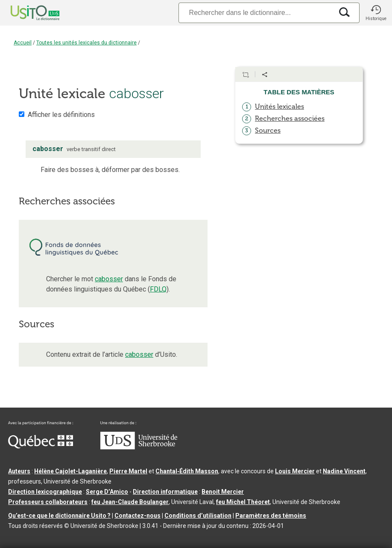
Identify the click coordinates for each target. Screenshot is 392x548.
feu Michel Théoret (243, 502)
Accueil (23, 43)
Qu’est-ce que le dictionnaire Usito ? (59, 516)
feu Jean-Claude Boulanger (130, 502)
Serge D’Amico (107, 492)
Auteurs (19, 471)
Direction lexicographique (45, 492)
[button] (376, 13)
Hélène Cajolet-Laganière (70, 471)
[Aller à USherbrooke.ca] (139, 447)
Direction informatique (165, 492)
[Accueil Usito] (26, 13)
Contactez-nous (137, 516)
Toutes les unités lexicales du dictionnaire (86, 43)
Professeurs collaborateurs (48, 502)
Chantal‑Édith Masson (187, 471)
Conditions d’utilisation (198, 516)
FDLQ (158, 289)
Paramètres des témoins (271, 516)
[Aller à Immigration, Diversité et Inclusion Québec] (41, 446)
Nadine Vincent (344, 471)
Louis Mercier (295, 471)
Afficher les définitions (61, 115)
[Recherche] (256, 13)
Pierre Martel (128, 471)
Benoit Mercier (223, 492)
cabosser (109, 279)
